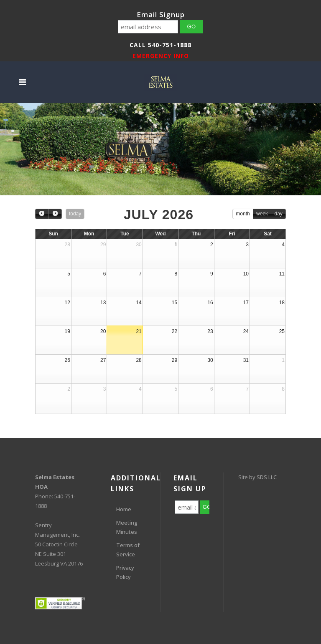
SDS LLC (267, 477)
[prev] (42, 214)
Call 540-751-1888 (160, 45)
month (243, 214)
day (278, 214)
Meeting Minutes (127, 527)
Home (124, 509)
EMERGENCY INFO (161, 56)
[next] (55, 214)
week (262, 214)
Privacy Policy (125, 572)
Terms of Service (128, 550)
